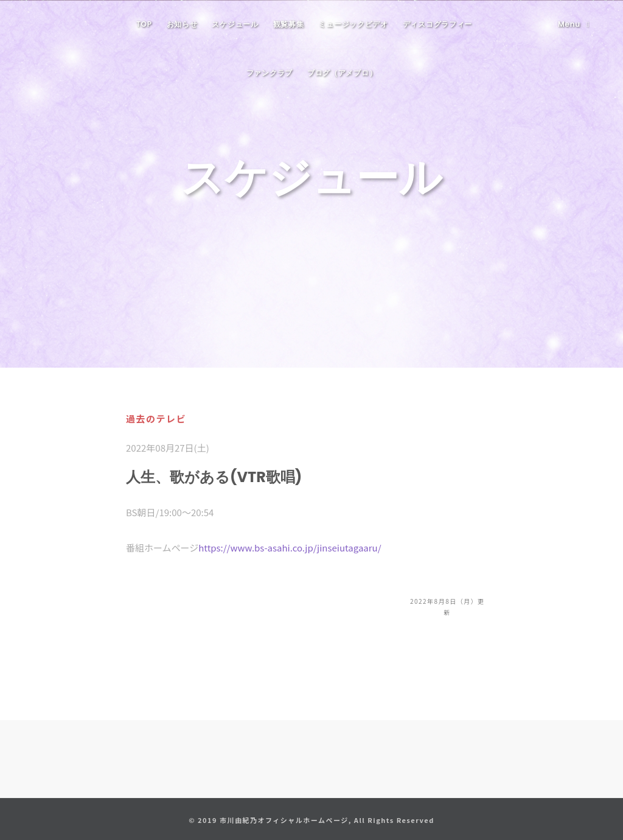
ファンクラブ (270, 73)
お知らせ (182, 24)
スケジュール (235, 24)
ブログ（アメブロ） (342, 73)
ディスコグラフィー (437, 24)
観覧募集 (289, 24)
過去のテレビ (156, 418)
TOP (144, 24)
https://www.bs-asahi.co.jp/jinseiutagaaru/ (290, 548)
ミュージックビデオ (353, 24)
